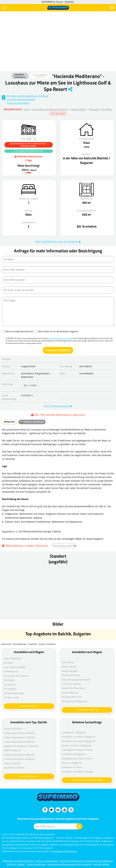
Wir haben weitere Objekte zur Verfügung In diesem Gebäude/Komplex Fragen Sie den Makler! (28, 99)
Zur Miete (107, 109)
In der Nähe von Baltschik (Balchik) (50, 109)
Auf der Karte (58, 114)
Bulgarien (95, 109)
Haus (27, 109)
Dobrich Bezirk (79, 109)
